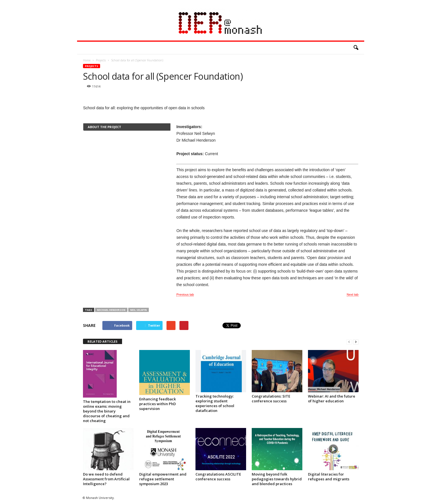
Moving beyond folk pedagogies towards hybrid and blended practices (277, 479)
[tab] (127, 127)
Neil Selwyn (139, 310)
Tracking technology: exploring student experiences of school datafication (215, 403)
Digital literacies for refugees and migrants (329, 477)
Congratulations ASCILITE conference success (218, 477)
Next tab (353, 295)
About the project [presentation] (104, 127)
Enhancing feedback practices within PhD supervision (157, 404)
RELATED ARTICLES (103, 341)
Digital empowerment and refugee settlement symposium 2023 (163, 479)
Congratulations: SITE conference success (271, 399)
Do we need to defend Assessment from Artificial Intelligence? (106, 479)
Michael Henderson (111, 310)
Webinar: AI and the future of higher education (332, 399)
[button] (356, 48)
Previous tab (185, 295)
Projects (92, 66)
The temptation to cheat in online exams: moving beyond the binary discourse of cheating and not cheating (107, 411)
